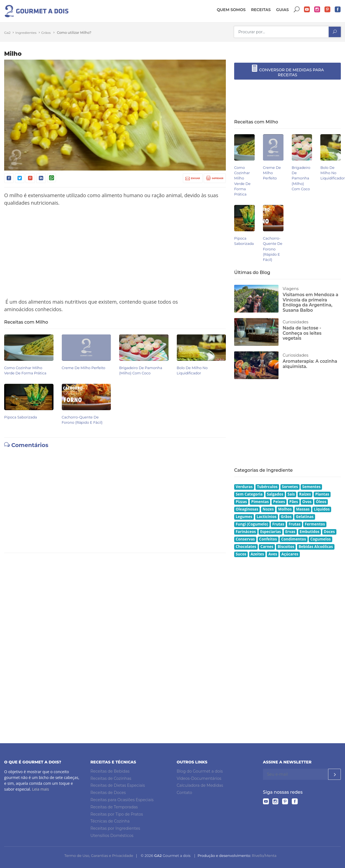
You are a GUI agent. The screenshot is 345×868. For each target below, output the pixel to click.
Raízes (305, 494)
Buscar (297, 10)
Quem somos (231, 10)
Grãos (46, 33)
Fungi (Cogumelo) (252, 524)
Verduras (244, 487)
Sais (291, 494)
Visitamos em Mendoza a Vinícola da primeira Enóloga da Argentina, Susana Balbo (310, 302)
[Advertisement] (115, 252)
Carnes (267, 547)
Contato (185, 793)
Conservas (245, 539)
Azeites (257, 554)
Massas (303, 509)
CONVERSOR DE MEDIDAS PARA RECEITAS (287, 71)
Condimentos (294, 539)
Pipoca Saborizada (21, 417)
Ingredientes (26, 33)
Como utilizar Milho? (74, 33)
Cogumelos (321, 539)
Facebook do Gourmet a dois (338, 10)
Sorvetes (290, 487)
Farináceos (246, 532)
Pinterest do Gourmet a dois (328, 10)
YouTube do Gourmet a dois (307, 10)
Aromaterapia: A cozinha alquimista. (310, 364)
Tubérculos (267, 487)
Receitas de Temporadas (114, 807)
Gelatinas (305, 517)
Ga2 (7, 33)
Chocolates (246, 547)
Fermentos (315, 524)
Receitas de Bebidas (110, 771)
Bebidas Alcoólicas (316, 547)
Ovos (307, 502)
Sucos (241, 554)
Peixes (279, 502)
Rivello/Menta (264, 856)
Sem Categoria (249, 494)
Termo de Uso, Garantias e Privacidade (99, 856)
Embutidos (310, 532)
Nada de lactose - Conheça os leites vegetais (302, 333)
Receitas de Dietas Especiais (118, 785)
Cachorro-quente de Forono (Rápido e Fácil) (273, 249)
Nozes (268, 509)
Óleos (321, 502)
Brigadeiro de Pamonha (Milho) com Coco (301, 178)
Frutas (278, 524)
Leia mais (41, 789)
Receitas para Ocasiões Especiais (122, 800)
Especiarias (271, 532)
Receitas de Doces (108, 793)
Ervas (290, 532)
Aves (273, 554)
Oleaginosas (247, 509)
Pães (294, 502)
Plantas (322, 494)
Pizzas (241, 502)
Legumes (244, 517)
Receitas (261, 10)
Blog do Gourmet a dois (200, 771)
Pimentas (260, 502)
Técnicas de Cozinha (110, 821)
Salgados (275, 494)
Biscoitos (286, 547)
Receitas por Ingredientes (115, 828)
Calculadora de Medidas (200, 785)
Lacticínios (267, 517)
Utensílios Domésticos (112, 836)
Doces (329, 532)
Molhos (285, 509)
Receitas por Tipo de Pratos (117, 814)
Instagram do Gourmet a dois (317, 10)
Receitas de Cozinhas (111, 778)
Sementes (311, 487)
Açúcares (290, 554)
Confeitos (268, 539)
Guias (282, 10)
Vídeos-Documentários (199, 778)
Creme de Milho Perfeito (84, 368)
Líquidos (322, 509)
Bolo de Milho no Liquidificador (333, 173)
